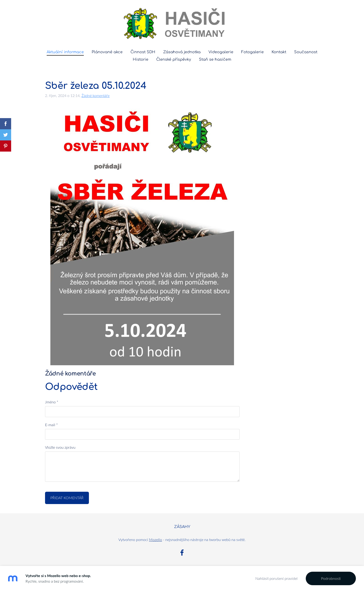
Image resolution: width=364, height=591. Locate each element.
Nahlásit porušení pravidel (276, 578)
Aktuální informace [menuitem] (65, 52)
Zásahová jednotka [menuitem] (182, 52)
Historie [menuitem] (141, 60)
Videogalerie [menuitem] (221, 52)
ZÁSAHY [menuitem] (182, 527)
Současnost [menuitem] (306, 52)
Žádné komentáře (96, 96)
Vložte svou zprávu (60, 447)
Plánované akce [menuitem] (107, 52)
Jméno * (52, 402)
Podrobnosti (331, 578)
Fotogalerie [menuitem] (252, 52)
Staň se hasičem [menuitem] (215, 60)
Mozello (156, 540)
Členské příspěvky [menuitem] (174, 60)
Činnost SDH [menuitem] (143, 52)
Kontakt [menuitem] (279, 52)
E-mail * (51, 425)
